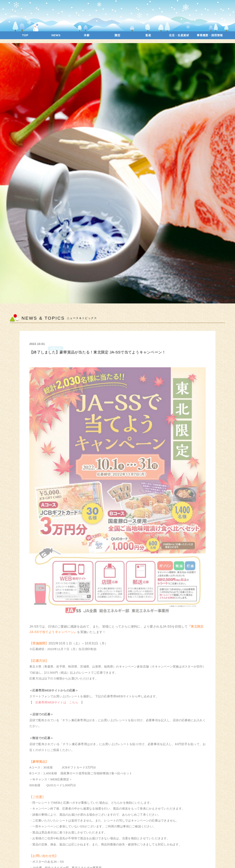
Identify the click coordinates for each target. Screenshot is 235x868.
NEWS (56, 35)
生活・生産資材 (179, 35)
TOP (25, 35)
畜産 (148, 35)
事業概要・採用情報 (210, 35)
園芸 (117, 35)
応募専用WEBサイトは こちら (57, 705)
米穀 (87, 35)
